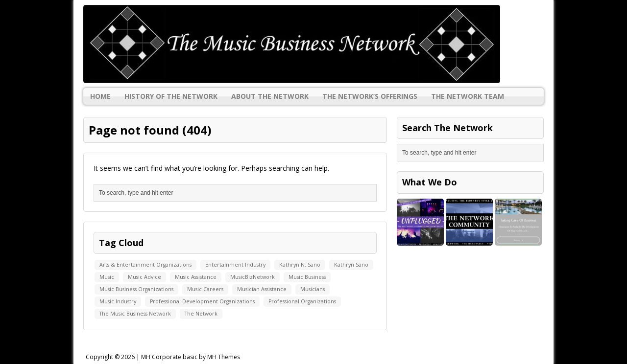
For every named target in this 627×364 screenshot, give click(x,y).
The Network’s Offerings (370, 96)
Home (100, 96)
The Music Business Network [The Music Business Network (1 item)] (135, 314)
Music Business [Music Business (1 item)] (307, 277)
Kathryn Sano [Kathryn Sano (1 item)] (351, 265)
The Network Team (468, 96)
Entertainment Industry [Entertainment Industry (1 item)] (235, 265)
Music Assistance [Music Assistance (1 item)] (196, 277)
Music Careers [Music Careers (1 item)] (205, 289)
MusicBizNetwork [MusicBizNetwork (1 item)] (253, 277)
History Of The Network (171, 96)
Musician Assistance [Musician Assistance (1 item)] (262, 289)
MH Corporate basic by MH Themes (191, 357)
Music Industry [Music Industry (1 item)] (118, 301)
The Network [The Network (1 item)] (201, 314)
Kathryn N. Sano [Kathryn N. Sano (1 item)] (300, 265)
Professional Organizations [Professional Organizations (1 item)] (302, 301)
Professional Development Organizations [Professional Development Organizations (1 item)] (202, 301)
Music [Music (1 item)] (107, 277)
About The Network (270, 96)
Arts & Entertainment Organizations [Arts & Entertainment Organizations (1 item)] (145, 265)
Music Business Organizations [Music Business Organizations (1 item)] (136, 289)
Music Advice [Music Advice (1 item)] (145, 277)
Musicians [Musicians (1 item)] (313, 289)
